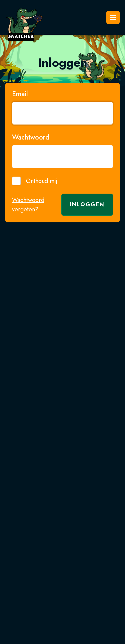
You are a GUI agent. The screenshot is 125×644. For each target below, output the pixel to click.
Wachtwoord (31, 138)
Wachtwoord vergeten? (28, 205)
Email (20, 94)
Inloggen (87, 204)
